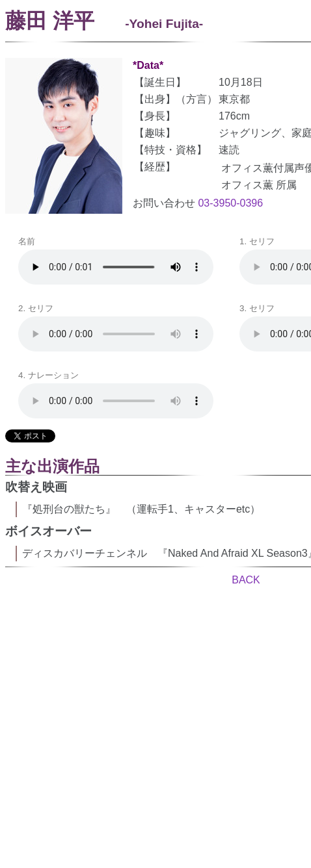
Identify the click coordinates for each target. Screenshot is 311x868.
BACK (246, 580)
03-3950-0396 (230, 203)
